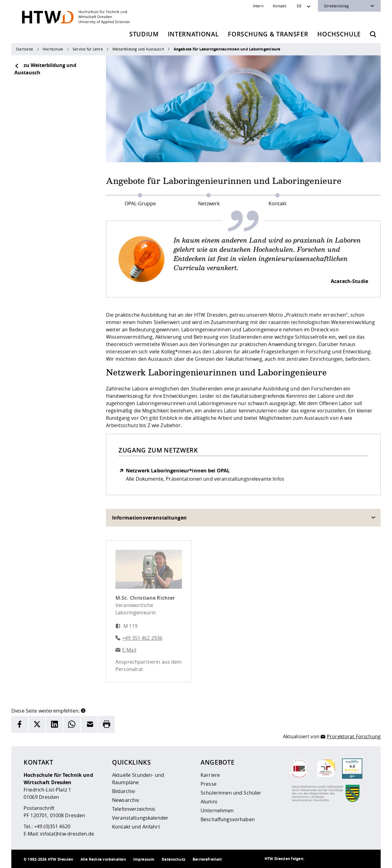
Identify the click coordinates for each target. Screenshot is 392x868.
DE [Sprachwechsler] (299, 6)
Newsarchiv (126, 800)
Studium (144, 34)
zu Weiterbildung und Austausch (45, 69)
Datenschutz (173, 859)
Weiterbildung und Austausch (138, 49)
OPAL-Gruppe (140, 203)
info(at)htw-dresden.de (67, 834)
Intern (258, 6)
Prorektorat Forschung (354, 736)
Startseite (24, 49)
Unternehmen (217, 810)
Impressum (144, 859)
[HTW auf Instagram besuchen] (326, 859)
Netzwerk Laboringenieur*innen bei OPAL (178, 471)
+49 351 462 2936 (142, 638)
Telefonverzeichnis (134, 809)
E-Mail (129, 650)
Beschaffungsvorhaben (228, 819)
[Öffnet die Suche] (373, 34)
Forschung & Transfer (268, 34)
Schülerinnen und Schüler (231, 793)
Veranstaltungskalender (140, 818)
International (193, 34)
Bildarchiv (124, 791)
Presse (209, 784)
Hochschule (339, 34)
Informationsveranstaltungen (149, 518)
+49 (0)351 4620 (52, 826)
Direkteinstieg (336, 6)
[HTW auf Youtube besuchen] (362, 859)
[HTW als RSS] (313, 859)
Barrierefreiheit (207, 859)
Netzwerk (209, 203)
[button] (83, 710)
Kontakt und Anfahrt (136, 827)
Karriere (210, 775)
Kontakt (280, 6)
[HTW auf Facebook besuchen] (350, 859)
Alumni (209, 802)
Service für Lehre (88, 49)
